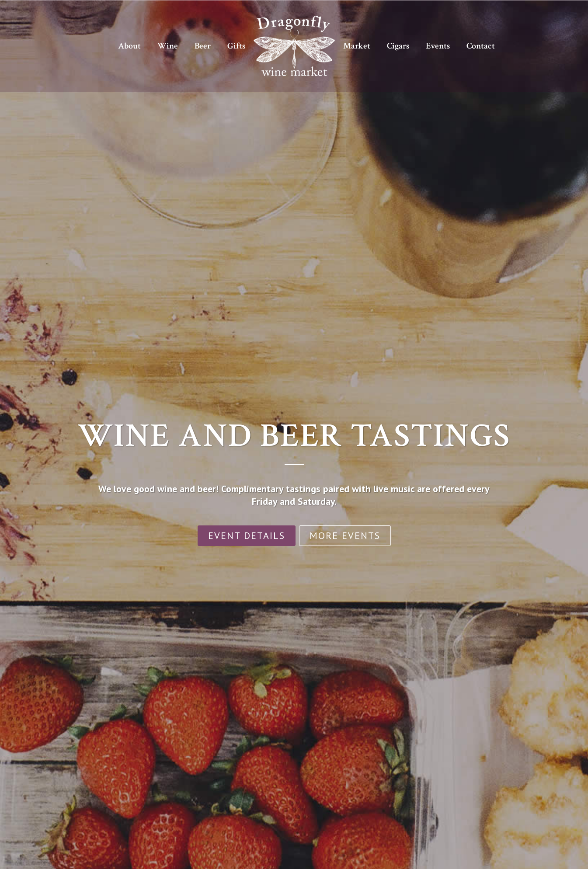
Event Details (247, 535)
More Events (345, 535)
